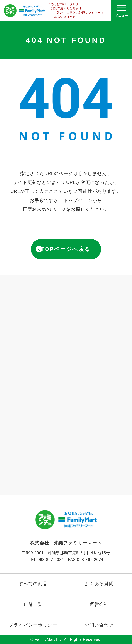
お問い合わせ (99, 625)
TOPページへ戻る (66, 249)
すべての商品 (33, 584)
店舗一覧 (33, 604)
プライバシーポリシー (33, 625)
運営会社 (99, 604)
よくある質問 (99, 584)
